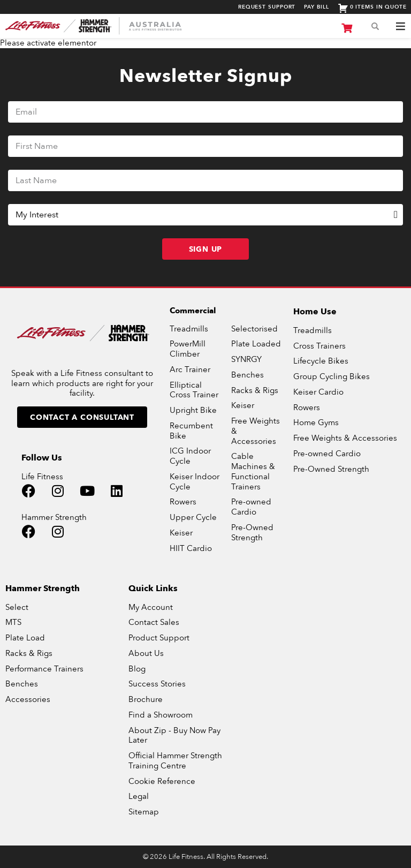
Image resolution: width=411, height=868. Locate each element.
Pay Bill (316, 7)
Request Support (267, 7)
